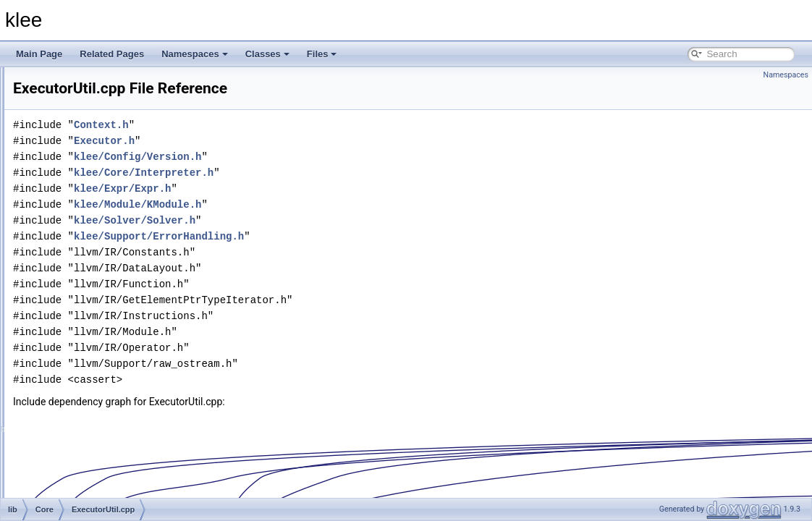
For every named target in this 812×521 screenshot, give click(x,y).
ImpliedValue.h (100, 369)
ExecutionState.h (104, 242)
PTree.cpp (91, 480)
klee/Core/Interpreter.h (325, 173)
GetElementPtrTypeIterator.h (126, 337)
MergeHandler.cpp (106, 449)
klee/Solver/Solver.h (316, 220)
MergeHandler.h (102, 465)
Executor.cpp (96, 258)
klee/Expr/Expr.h (303, 189)
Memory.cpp (94, 385)
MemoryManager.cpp (112, 417)
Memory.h (90, 401)
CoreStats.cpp (98, 194)
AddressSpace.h (103, 114)
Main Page (39, 54)
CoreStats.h (94, 210)
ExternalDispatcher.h (111, 321)
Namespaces (195, 54)
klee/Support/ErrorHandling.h (340, 236)
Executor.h (92, 274)
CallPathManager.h (108, 146)
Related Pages (112, 54)
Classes (267, 54)
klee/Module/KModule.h (318, 204)
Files (322, 54)
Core (69, 82)
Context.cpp (94, 162)
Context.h (89, 178)
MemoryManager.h (107, 433)
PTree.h (86, 496)
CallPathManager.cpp (113, 130)
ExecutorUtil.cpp (102, 289)
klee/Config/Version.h (318, 157)
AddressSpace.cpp (107, 98)
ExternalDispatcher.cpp (115, 305)
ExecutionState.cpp (108, 226)
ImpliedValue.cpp (104, 353)
